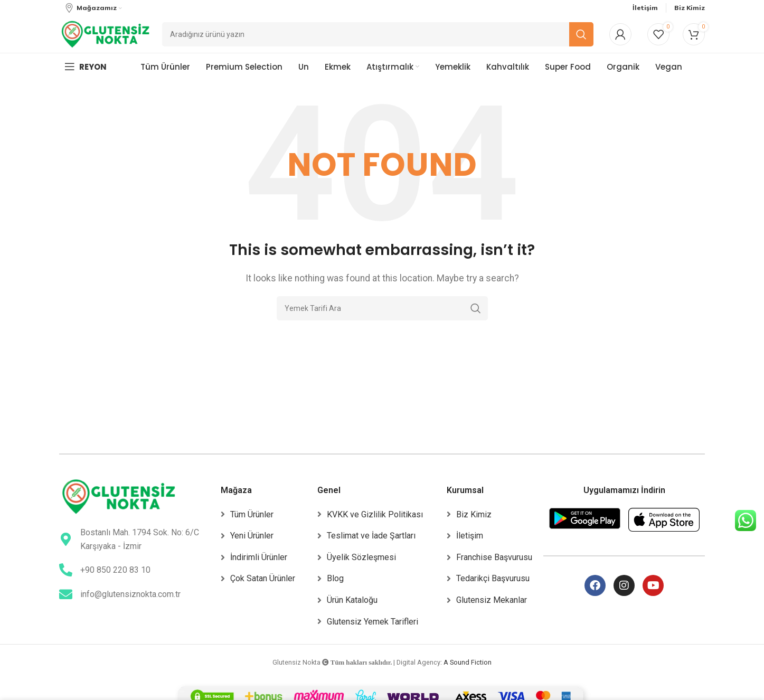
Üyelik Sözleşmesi (361, 557)
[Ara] (382, 308)
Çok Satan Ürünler (263, 578)
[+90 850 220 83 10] (66, 570)
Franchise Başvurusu (494, 557)
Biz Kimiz (474, 514)
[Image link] (119, 496)
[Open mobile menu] (86, 67)
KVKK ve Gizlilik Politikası (375, 514)
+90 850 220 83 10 (115, 570)
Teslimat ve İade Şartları (371, 536)
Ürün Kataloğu (352, 600)
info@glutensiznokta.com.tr (130, 594)
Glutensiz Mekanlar (492, 600)
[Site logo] (105, 34)
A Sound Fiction (468, 662)
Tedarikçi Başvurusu (493, 578)
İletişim (470, 536)
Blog (335, 578)
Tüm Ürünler (252, 514)
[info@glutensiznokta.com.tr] (66, 594)
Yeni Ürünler (252, 536)
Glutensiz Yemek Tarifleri (372, 622)
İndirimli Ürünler (259, 557)
